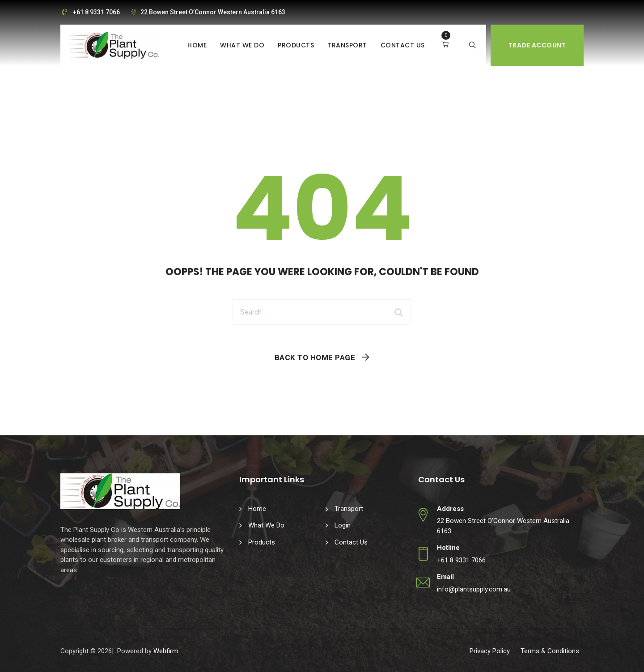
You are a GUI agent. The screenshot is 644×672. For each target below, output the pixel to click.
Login (343, 525)
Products (296, 45)
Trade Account (537, 45)
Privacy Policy (490, 651)
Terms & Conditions (550, 651)
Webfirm (166, 651)
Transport (347, 45)
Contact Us (403, 45)
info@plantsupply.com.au (474, 589)
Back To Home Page (315, 357)
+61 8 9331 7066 (96, 12)
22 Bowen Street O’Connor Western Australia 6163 (213, 12)
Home (197, 45)
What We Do (242, 45)
